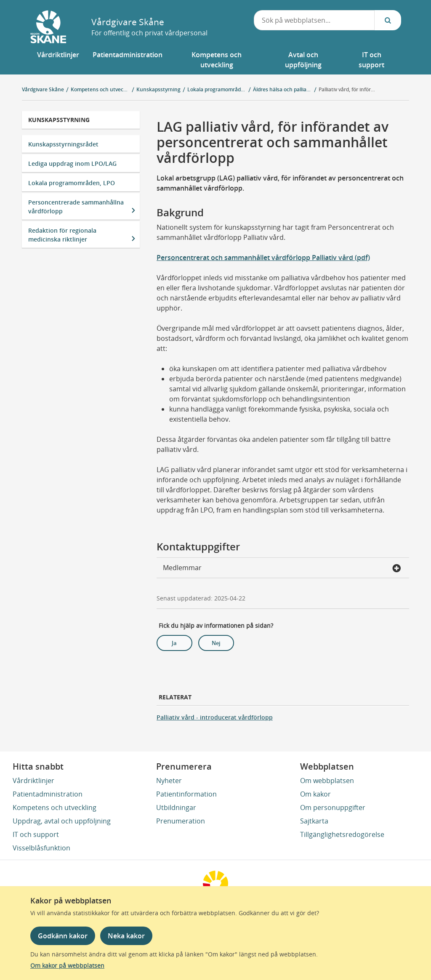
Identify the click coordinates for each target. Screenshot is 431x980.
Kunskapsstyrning (59, 120)
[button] (58, 60)
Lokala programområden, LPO (72, 183)
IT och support (36, 834)
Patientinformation (186, 794)
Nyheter (169, 781)
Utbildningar (176, 807)
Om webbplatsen (327, 781)
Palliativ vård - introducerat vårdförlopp (215, 717)
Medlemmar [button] (282, 568)
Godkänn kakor (63, 936)
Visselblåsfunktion (41, 848)
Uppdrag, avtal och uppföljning (62, 821)
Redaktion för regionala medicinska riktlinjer (62, 235)
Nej (216, 643)
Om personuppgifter (333, 807)
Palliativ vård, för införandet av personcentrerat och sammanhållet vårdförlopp (348, 89)
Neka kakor (126, 936)
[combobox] (314, 20)
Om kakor (315, 794)
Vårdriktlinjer (33, 781)
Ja (174, 643)
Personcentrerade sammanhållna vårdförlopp (76, 207)
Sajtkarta (314, 821)
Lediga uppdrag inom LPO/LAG (72, 163)
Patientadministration (48, 794)
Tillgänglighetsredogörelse (342, 834)
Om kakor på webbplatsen (67, 965)
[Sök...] (388, 20)
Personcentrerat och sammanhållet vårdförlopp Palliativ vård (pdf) (263, 258)
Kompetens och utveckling (55, 807)
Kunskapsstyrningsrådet (63, 144)
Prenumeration (181, 821)
